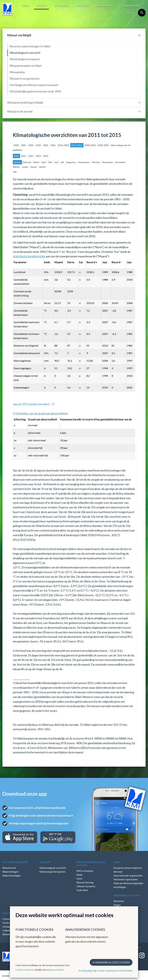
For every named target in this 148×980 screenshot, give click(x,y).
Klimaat (41, 6)
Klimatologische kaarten (25, 59)
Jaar (15, 172)
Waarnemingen (10, 872)
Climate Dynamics (86, 886)
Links (117, 862)
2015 (46, 156)
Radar (80, 875)
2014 (39, 156)
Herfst (42, 167)
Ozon (79, 879)
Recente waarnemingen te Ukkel (30, 46)
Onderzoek (62, 6)
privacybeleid (57, 970)
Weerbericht (9, 868)
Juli (62, 162)
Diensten (83, 6)
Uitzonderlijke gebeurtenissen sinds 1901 (35, 91)
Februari (27, 162)
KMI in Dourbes (85, 871)
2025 (24, 145)
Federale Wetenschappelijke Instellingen (128, 885)
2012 (24, 156)
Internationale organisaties (128, 875)
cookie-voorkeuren (25, 970)
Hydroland (82, 890)
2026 (16, 145)
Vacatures (119, 901)
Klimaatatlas (17, 72)
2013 (31, 156)
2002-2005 (103, 145)
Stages (117, 905)
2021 (53, 145)
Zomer (34, 167)
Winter (17, 167)
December (120, 162)
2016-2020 (64, 145)
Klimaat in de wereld (20, 111)
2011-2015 (77, 145)
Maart (37, 162)
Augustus (71, 162)
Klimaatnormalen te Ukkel (26, 66)
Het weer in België (15, 862)
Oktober (96, 162)
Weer (25, 6)
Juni (57, 162)
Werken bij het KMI (127, 895)
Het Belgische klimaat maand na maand (34, 85)
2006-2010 (90, 145)
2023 (39, 145)
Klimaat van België (19, 35)
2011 (16, 156)
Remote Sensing (85, 882)
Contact (9, 913)
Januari (17, 162)
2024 (31, 145)
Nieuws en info (106, 6)
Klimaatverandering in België (25, 102)
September (84, 162)
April (44, 162)
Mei (50, 162)
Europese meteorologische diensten (128, 870)
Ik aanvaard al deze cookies (111, 962)
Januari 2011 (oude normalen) (32, 404)
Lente (25, 167)
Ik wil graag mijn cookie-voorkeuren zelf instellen (106, 970)
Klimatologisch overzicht (25, 53)
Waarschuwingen (12, 875)
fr (133, 13)
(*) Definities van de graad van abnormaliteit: (40, 413)
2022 (46, 145)
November (108, 162)
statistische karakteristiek (29, 256)
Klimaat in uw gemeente (25, 78)
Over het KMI (131, 6)
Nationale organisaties (126, 879)
